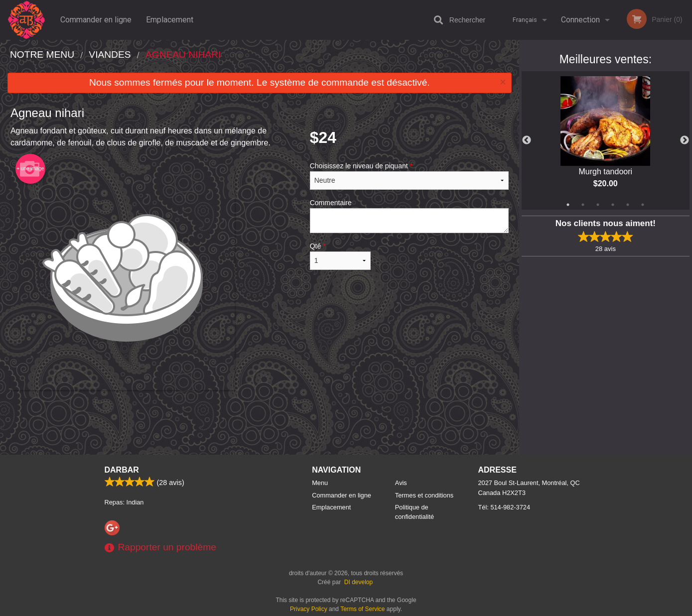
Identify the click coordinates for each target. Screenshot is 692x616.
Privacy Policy (309, 609)
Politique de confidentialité (415, 512)
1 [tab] (568, 205)
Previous (527, 140)
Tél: (504, 507)
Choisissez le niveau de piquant (409, 176)
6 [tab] (643, 205)
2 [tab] (583, 205)
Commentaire (409, 216)
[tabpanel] (606, 140)
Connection (580, 20)
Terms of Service (362, 609)
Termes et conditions (424, 495)
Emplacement (170, 20)
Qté (340, 256)
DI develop (358, 582)
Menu (320, 483)
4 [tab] (613, 205)
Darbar (122, 470)
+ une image (30, 169)
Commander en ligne (96, 20)
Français (525, 20)
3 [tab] (598, 205)
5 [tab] (628, 205)
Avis (401, 483)
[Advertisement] (260, 422)
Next (685, 140)
